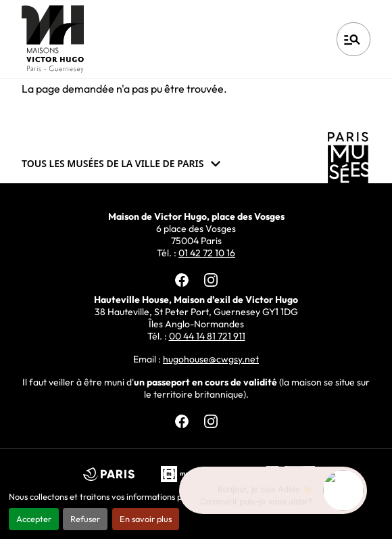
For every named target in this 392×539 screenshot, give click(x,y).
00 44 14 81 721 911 (207, 336)
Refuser (85, 519)
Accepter (34, 519)
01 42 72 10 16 (207, 253)
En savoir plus (146, 519)
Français (284, 39)
